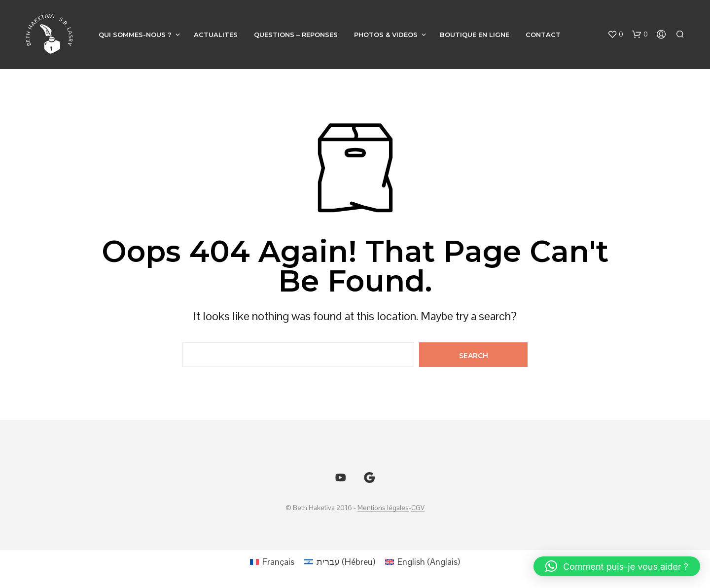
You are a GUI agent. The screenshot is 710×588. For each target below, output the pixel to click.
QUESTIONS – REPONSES (296, 35)
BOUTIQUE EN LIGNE (475, 35)
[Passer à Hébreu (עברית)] (340, 562)
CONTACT (543, 35)
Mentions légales (383, 508)
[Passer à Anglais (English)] (423, 562)
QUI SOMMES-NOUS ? (135, 35)
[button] (615, 35)
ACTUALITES (216, 35)
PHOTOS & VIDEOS (386, 35)
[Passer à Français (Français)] (272, 562)
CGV (418, 508)
